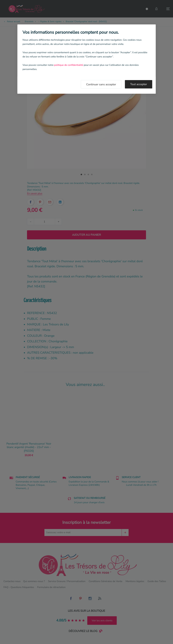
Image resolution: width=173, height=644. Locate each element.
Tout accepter (139, 84)
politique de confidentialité (69, 65)
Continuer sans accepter (101, 84)
